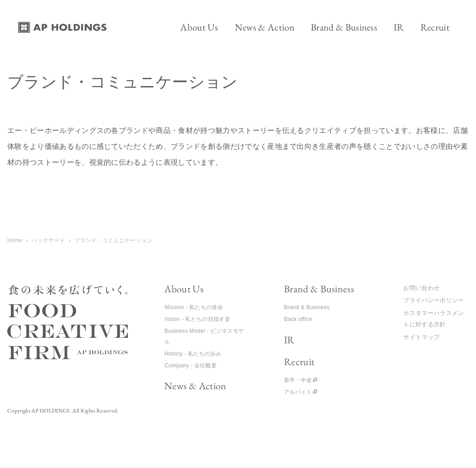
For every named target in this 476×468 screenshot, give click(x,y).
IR (289, 340)
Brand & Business (319, 289)
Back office (298, 319)
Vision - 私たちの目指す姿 (197, 319)
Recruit (299, 362)
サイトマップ (421, 337)
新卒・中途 (298, 380)
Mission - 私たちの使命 (193, 307)
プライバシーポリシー (433, 300)
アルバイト (298, 392)
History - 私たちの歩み (193, 354)
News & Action (195, 386)
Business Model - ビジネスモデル (204, 336)
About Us (184, 289)
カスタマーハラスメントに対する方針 (433, 319)
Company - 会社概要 (190, 366)
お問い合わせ (421, 288)
